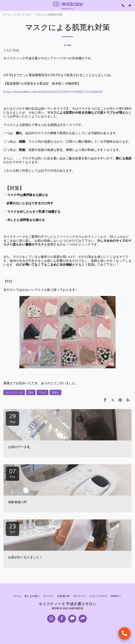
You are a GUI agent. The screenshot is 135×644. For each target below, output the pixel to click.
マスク (43, 392)
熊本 (31, 392)
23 (12, 528)
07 (12, 473)
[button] (5, 5)
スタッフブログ (23, 14)
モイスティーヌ (14, 392)
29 (12, 418)
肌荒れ (55, 392)
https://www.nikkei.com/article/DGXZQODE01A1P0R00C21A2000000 (53, 92)
